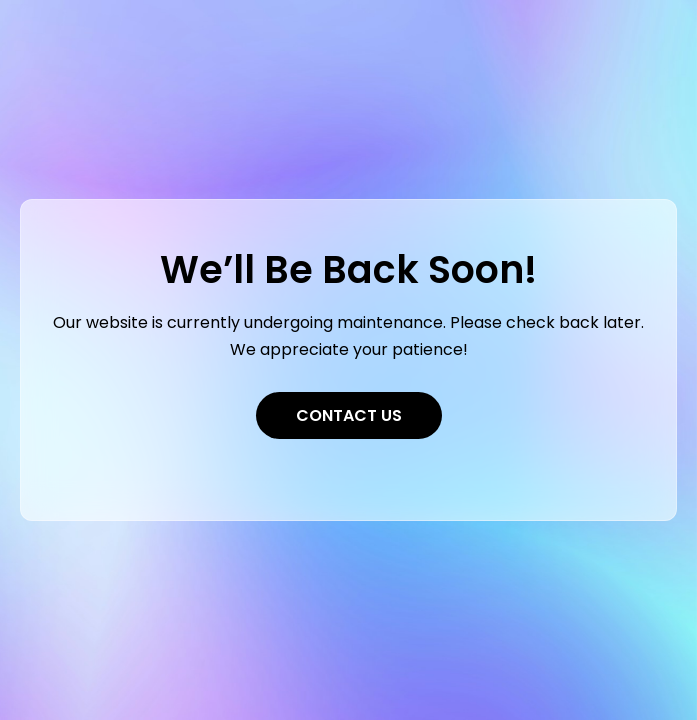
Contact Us (349, 415)
